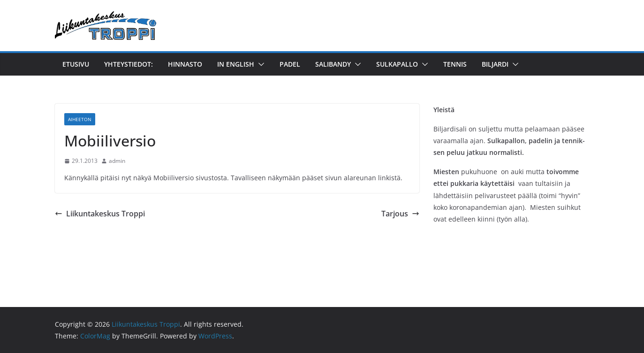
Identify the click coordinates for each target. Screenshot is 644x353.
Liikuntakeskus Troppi (100, 214)
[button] (259, 64)
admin (117, 161)
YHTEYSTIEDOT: (129, 64)
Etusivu (76, 64)
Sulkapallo (397, 64)
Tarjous (400, 214)
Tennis (455, 64)
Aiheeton (80, 119)
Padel (290, 64)
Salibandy (333, 64)
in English (236, 64)
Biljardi (495, 64)
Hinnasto (185, 64)
